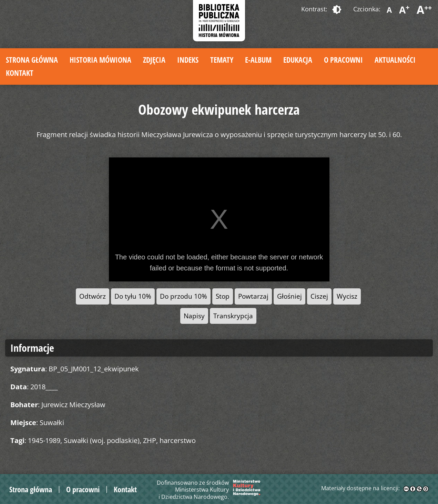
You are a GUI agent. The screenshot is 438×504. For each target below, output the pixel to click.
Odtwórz (93, 296)
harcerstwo (178, 440)
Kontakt (20, 73)
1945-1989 (44, 440)
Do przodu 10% (184, 296)
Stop (223, 296)
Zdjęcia (154, 60)
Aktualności (395, 60)
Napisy (194, 316)
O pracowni (343, 60)
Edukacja (298, 60)
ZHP (150, 440)
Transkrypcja (233, 316)
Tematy (222, 60)
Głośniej (289, 296)
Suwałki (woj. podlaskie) (102, 440)
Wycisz (347, 296)
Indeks (188, 60)
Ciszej (319, 296)
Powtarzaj (253, 296)
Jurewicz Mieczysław (73, 405)
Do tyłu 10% (133, 296)
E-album (258, 60)
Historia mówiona (100, 60)
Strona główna (32, 60)
